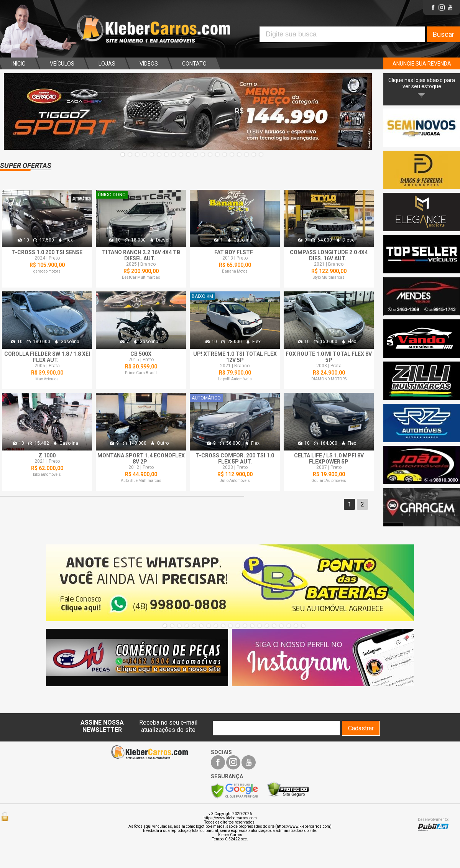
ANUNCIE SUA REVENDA (422, 64)
